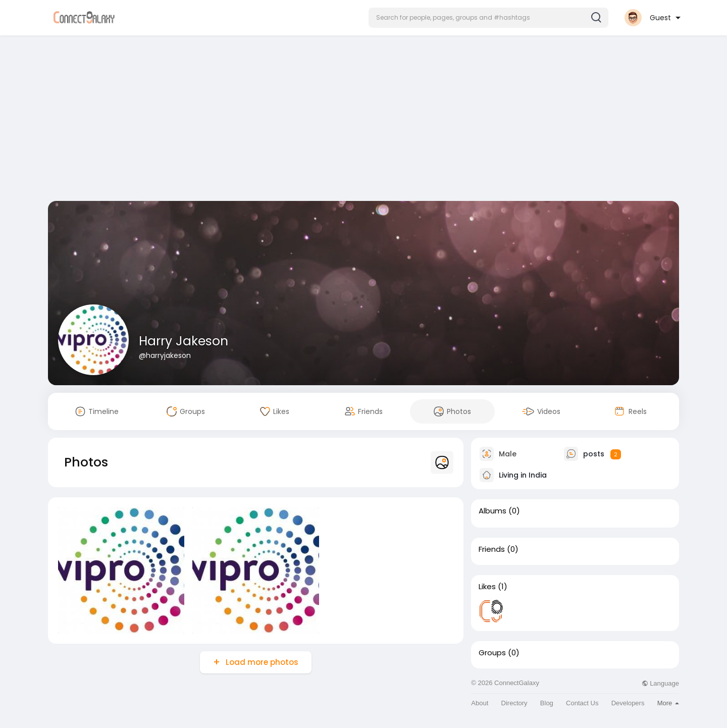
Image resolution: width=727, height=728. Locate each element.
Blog (547, 703)
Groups (492, 653)
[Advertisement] (363, 120)
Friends (492, 549)
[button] (488, 18)
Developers (628, 703)
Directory (514, 703)
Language (660, 683)
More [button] (668, 703)
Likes (487, 587)
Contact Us (582, 703)
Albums (492, 511)
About (480, 703)
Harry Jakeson (184, 341)
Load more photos (261, 662)
